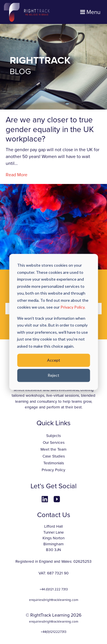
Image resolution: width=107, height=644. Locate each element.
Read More (17, 175)
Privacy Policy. (73, 307)
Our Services (54, 443)
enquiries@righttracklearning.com (54, 600)
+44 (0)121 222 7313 (54, 589)
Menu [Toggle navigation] (90, 12)
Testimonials (54, 463)
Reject (53, 375)
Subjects (53, 436)
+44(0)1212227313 (53, 632)
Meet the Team (53, 449)
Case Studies (54, 456)
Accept (54, 360)
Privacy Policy (53, 470)
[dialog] (53, 322)
